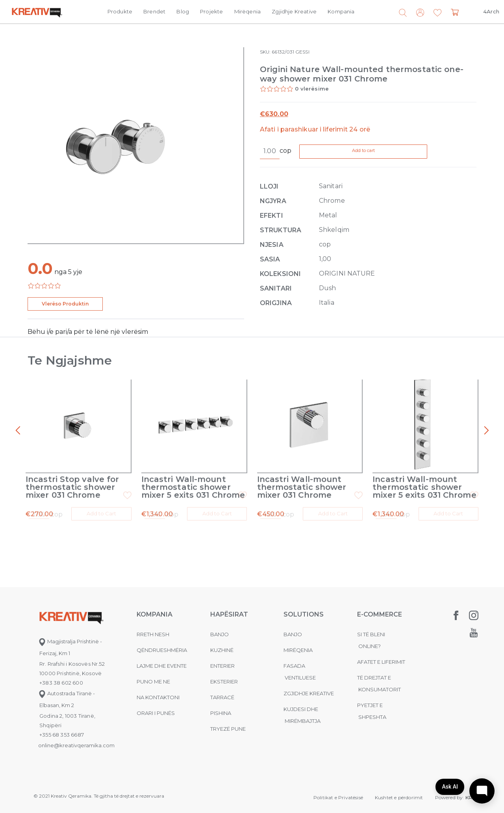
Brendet (154, 11)
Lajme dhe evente (162, 659)
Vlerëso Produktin (65, 304)
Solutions (304, 607)
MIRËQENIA (298, 643)
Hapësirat (229, 607)
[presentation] (18, 431)
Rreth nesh (153, 627)
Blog (183, 11)
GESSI (302, 52)
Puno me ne (153, 674)
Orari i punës (156, 706)
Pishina (221, 706)
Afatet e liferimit (381, 655)
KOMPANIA (155, 607)
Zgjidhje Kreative (294, 11)
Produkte (120, 11)
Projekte (211, 11)
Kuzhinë (222, 643)
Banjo (220, 627)
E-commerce (380, 607)
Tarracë (222, 690)
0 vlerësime (312, 89)
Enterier (222, 659)
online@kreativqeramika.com (76, 738)
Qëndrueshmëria (162, 643)
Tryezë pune (228, 722)
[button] (437, 13)
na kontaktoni (158, 690)
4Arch (491, 11)
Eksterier (224, 674)
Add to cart (382, 152)
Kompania (341, 11)
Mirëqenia (248, 11)
